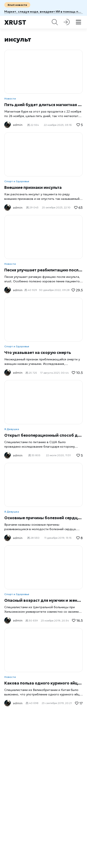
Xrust (15, 22)
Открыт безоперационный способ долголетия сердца (43, 435)
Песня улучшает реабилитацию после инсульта (43, 270)
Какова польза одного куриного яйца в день (43, 683)
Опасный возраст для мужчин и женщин (43, 600)
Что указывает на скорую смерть (38, 353)
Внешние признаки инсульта (33, 187)
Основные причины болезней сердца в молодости (43, 518)
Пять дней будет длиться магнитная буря (43, 105)
